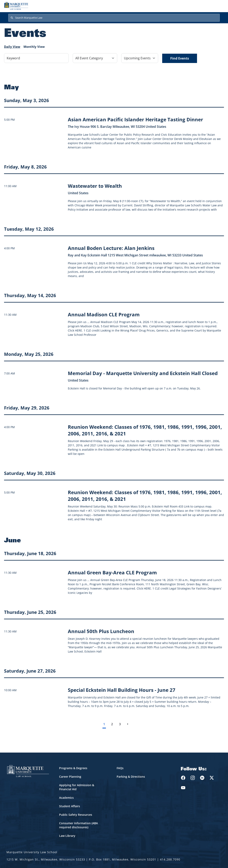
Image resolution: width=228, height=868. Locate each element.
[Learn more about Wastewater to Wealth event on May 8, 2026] (95, 186)
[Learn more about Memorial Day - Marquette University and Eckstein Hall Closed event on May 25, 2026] (143, 373)
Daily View (12, 47)
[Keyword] (36, 58)
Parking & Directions (131, 777)
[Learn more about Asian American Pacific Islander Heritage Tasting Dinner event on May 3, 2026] (135, 119)
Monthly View (34, 47)
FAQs (120, 768)
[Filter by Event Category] (95, 58)
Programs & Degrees (73, 768)
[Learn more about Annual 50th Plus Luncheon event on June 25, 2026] (101, 631)
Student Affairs (70, 806)
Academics (66, 798)
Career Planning (70, 777)
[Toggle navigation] (220, 6)
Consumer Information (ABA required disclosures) (78, 825)
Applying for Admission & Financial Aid (77, 787)
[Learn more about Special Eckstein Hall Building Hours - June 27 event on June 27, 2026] (122, 690)
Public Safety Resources (76, 815)
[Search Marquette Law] (114, 18)
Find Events (180, 58)
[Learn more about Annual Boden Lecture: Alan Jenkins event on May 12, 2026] (111, 248)
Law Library (67, 836)
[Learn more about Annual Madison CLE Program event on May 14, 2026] (104, 314)
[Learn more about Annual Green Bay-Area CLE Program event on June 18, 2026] (112, 572)
